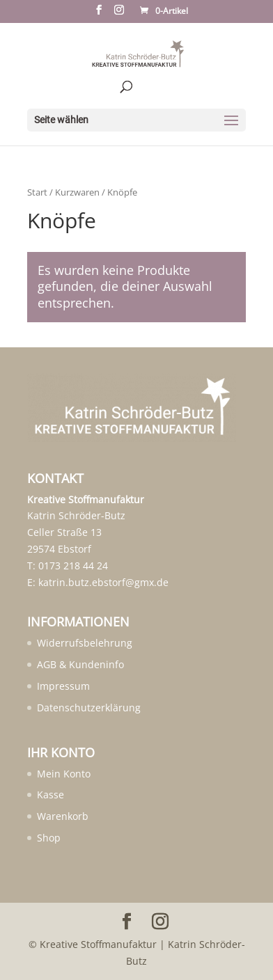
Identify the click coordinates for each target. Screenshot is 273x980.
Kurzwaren (77, 192)
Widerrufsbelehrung (85, 643)
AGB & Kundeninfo (80, 664)
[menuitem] (61, 774)
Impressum (63, 686)
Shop (49, 838)
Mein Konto (64, 774)
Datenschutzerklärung (89, 708)
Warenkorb (63, 816)
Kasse (50, 795)
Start (37, 192)
